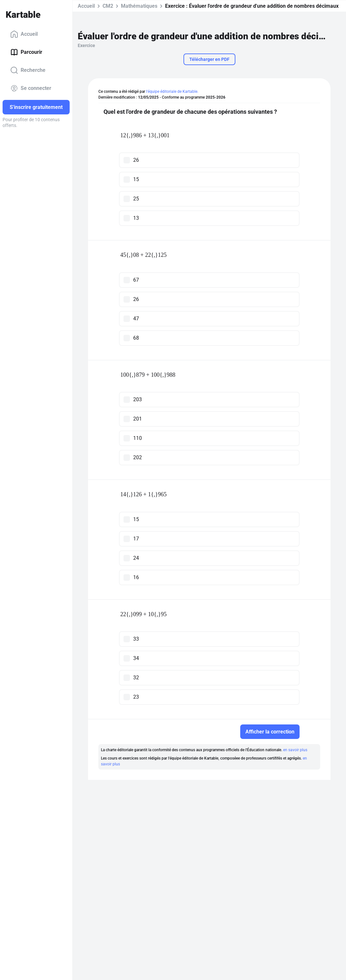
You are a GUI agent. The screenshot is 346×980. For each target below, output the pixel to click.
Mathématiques (139, 6)
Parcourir (26, 52)
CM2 (108, 6)
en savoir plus (295, 750)
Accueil (24, 34)
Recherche (28, 70)
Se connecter (31, 88)
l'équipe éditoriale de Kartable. (172, 92)
